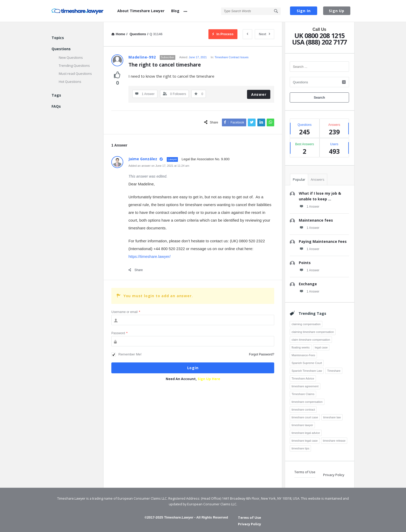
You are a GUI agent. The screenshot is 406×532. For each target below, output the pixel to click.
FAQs (56, 106)
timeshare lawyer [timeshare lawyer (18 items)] (302, 425)
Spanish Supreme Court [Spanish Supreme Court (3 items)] (307, 363)
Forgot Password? (262, 354)
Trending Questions (74, 65)
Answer (259, 94)
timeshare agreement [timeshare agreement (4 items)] (305, 386)
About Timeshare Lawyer (141, 11)
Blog (175, 11)
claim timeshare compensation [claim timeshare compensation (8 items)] (311, 340)
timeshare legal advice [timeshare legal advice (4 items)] (306, 433)
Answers (318, 179)
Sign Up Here (209, 379)
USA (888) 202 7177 (319, 42)
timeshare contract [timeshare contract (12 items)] (303, 410)
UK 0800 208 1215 (320, 35)
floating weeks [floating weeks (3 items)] (301, 347)
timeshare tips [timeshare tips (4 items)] (300, 448)
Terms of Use (305, 472)
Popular (299, 179)
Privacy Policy (334, 475)
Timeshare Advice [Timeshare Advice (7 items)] (303, 378)
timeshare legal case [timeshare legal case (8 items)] (305, 441)
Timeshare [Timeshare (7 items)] (334, 371)
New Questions (71, 57)
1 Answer (309, 206)
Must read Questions (75, 74)
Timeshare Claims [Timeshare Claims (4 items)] (303, 394)
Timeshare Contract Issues (232, 57)
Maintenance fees (316, 220)
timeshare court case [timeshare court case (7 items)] (305, 417)
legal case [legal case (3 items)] (321, 347)
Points (305, 263)
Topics (58, 38)
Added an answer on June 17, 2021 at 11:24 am (159, 166)
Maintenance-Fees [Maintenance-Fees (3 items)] (303, 355)
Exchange (308, 284)
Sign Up (337, 11)
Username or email (126, 312)
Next (264, 34)
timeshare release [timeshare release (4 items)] (334, 441)
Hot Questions (70, 82)
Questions (61, 49)
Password (119, 333)
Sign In (304, 11)
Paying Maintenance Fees (323, 241)
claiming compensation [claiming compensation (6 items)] (306, 324)
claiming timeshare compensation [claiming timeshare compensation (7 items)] (313, 332)
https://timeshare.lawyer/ (150, 256)
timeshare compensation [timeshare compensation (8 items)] (307, 402)
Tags (56, 95)
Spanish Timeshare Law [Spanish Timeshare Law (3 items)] (307, 371)
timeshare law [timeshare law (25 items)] (332, 417)
